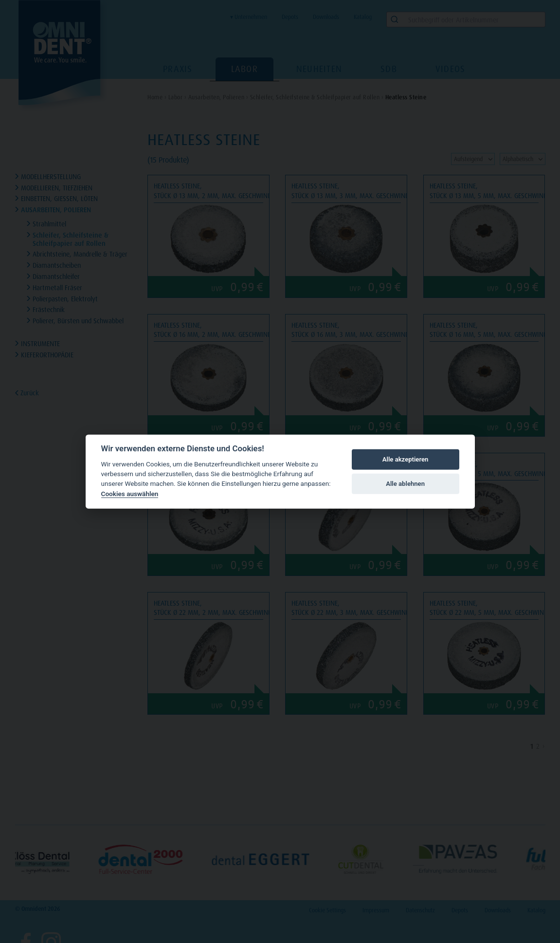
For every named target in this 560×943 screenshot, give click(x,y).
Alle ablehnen (405, 484)
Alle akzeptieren (406, 459)
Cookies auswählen (130, 494)
